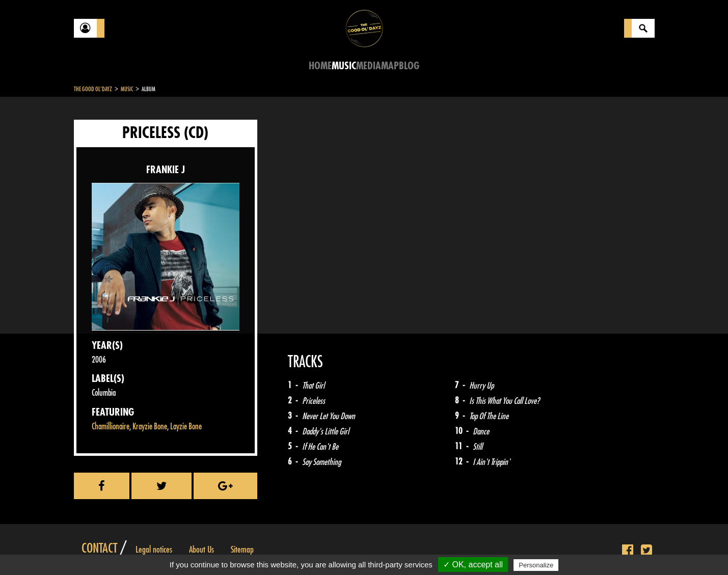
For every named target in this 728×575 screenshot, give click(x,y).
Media (369, 66)
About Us (201, 550)
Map (390, 66)
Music (344, 66)
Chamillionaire (111, 427)
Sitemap (242, 550)
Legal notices (154, 550)
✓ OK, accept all (473, 565)
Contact (99, 549)
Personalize (536, 565)
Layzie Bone (186, 427)
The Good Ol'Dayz (93, 89)
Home (320, 66)
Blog (409, 66)
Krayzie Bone (150, 427)
